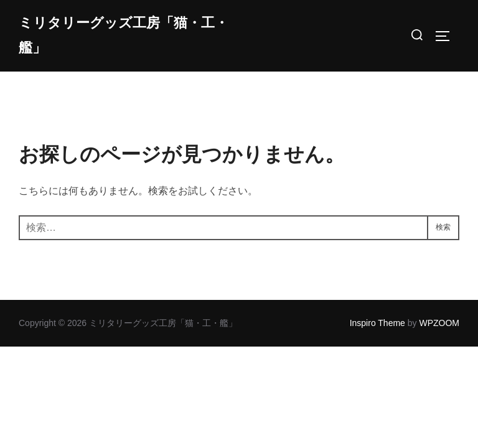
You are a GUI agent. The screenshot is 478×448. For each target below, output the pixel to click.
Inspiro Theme (377, 323)
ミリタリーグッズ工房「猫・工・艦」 (124, 35)
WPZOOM (439, 323)
